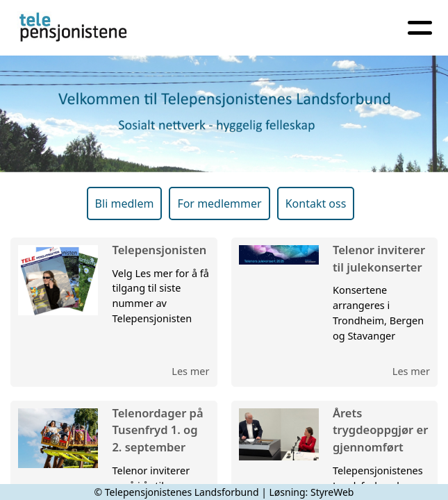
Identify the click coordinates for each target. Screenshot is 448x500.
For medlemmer (219, 203)
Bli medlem (125, 203)
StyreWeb (332, 492)
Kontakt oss (316, 203)
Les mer (190, 371)
